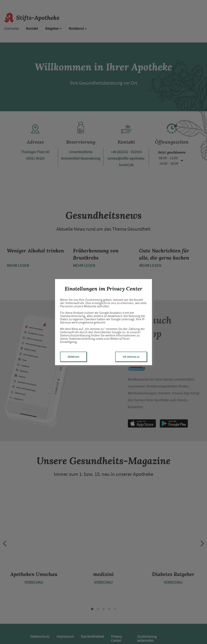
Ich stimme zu (131, 357)
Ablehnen (73, 357)
